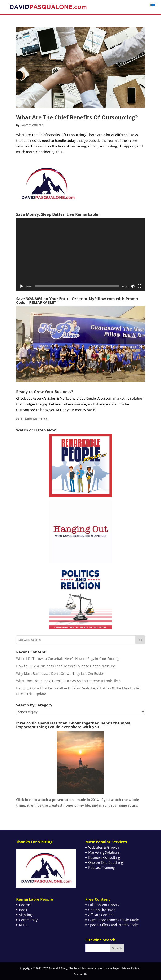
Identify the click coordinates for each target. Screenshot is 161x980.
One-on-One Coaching (106, 863)
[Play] (22, 286)
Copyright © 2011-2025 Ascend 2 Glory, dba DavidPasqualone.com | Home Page (69, 968)
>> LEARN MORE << (32, 419)
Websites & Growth (104, 847)
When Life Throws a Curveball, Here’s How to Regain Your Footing (68, 659)
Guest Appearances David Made (114, 920)
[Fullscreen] (139, 286)
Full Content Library (104, 905)
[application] (80, 254)
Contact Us (80, 974)
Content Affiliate (32, 125)
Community (28, 920)
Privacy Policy (130, 968)
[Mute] (133, 286)
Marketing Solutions (104, 852)
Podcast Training (102, 868)
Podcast (25, 905)
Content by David (102, 910)
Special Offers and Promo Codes (114, 925)
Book (23, 910)
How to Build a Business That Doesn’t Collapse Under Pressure (66, 666)
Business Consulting (104, 857)
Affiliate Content (101, 915)
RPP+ (23, 925)
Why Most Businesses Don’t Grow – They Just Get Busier (60, 674)
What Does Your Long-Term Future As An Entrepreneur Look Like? (68, 681)
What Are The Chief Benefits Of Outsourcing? (77, 117)
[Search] (140, 640)
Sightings (26, 915)
